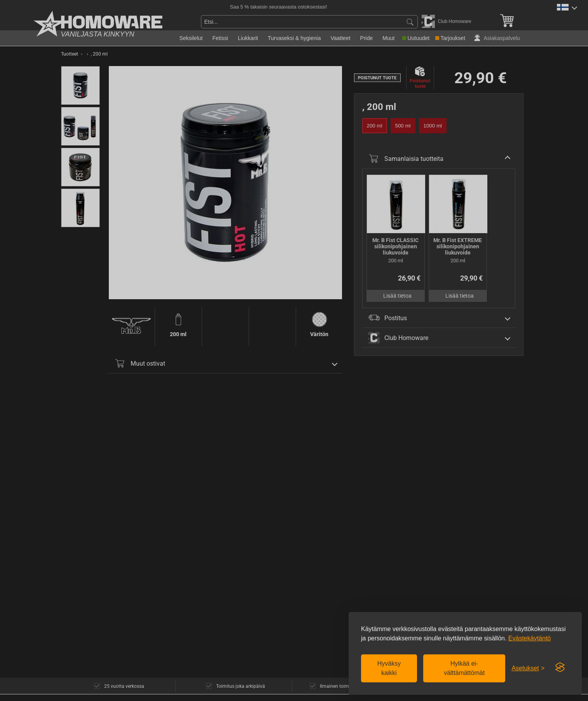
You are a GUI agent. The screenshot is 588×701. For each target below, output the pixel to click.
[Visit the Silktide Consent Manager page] (560, 668)
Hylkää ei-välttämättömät (464, 668)
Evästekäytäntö (530, 638)
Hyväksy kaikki (389, 668)
